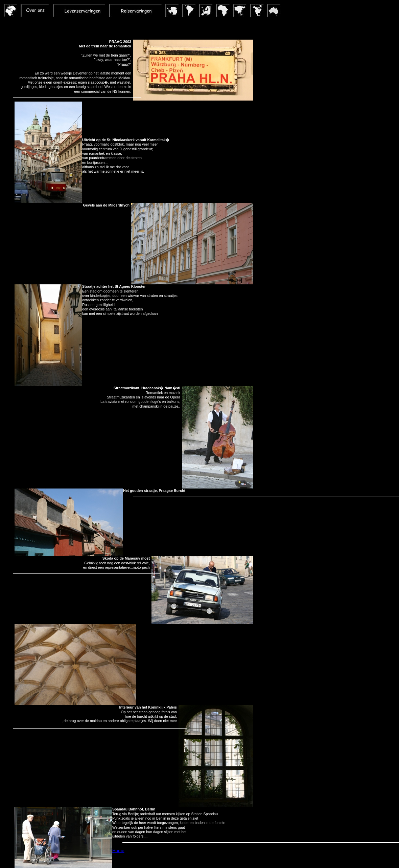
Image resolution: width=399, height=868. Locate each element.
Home (118, 851)
